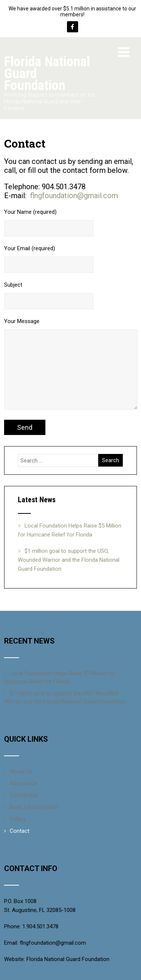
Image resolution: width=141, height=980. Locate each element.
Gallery (18, 819)
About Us (21, 771)
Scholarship (24, 795)
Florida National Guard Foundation (68, 959)
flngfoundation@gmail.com (74, 196)
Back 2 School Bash (34, 807)
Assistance (23, 783)
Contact (20, 831)
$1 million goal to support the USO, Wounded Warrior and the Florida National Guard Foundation (69, 560)
